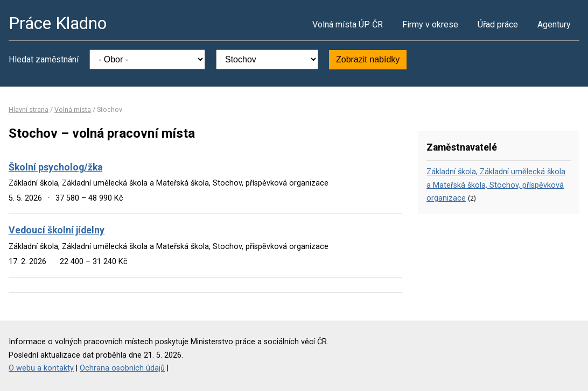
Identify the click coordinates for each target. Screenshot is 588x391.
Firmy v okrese (430, 24)
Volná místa (73, 109)
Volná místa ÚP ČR (348, 24)
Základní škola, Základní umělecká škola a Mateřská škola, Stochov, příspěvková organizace (496, 185)
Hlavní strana (29, 109)
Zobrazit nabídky (368, 59)
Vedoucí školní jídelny (57, 230)
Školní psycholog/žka (55, 167)
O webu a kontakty (41, 368)
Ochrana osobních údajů (122, 368)
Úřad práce (498, 24)
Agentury (554, 24)
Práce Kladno (58, 23)
